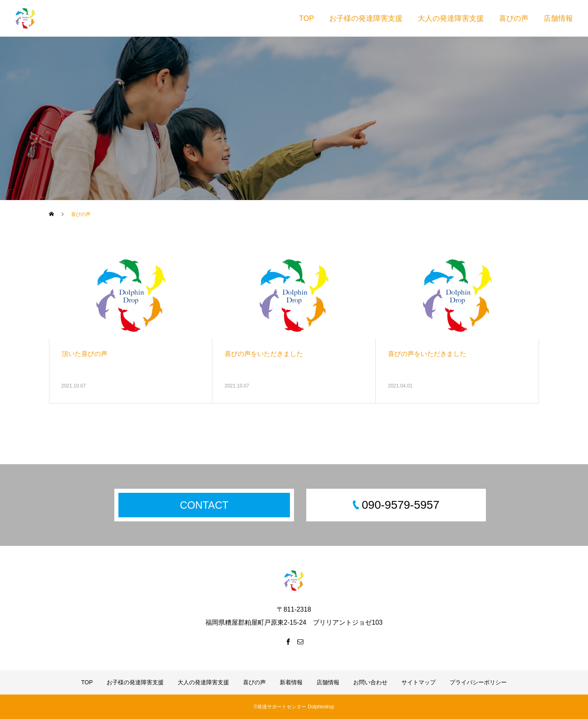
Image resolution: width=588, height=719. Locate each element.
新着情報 (291, 682)
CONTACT (204, 505)
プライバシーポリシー (478, 682)
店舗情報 (558, 18)
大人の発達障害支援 (451, 18)
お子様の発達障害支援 (366, 18)
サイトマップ (419, 682)
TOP (306, 18)
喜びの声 (514, 18)
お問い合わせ (370, 682)
